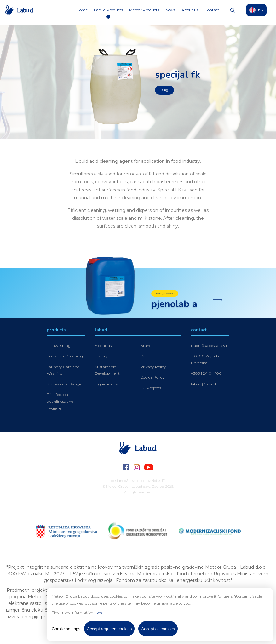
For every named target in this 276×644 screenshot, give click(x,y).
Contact (212, 12)
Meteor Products (144, 12)
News (170, 12)
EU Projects (151, 388)
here (98, 612)
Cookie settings (66, 629)
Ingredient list (107, 385)
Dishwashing (59, 346)
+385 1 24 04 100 (206, 374)
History (101, 357)
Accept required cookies (109, 629)
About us (190, 12)
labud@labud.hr (206, 385)
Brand (146, 346)
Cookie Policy (152, 378)
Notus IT (158, 481)
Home (82, 12)
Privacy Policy (153, 367)
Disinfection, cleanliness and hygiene (60, 402)
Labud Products (108, 12)
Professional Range (64, 385)
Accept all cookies (158, 629)
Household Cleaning (65, 357)
